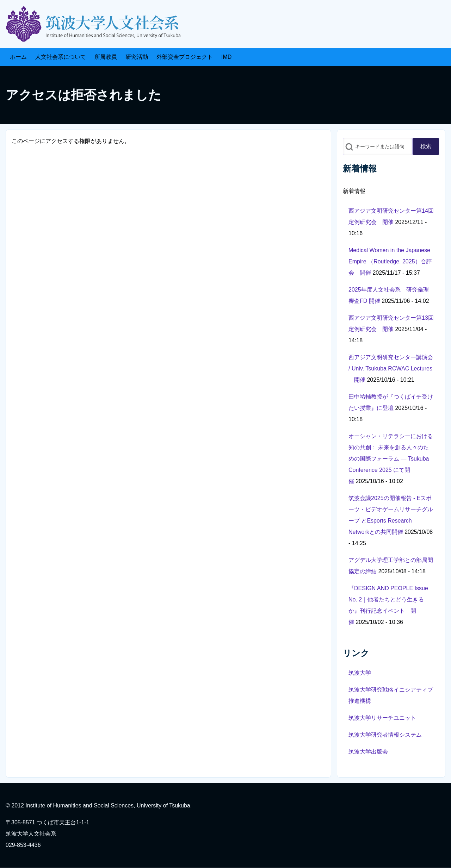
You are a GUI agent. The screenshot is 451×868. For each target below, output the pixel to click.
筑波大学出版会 (368, 752)
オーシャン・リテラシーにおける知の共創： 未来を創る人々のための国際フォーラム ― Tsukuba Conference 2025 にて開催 (391, 459)
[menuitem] (18, 57)
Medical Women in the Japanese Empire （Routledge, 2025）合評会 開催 (390, 261)
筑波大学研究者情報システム (385, 735)
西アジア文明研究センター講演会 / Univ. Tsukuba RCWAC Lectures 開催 (391, 369)
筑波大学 (360, 673)
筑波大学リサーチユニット (382, 718)
